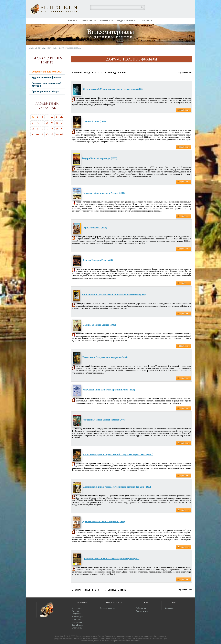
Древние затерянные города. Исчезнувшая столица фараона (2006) (117, 487)
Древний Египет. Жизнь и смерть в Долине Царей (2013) (111, 558)
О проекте (146, 21)
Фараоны (87, 21)
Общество (76, 614)
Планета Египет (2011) (94, 121)
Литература (77, 622)
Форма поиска (142, 611)
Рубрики (105, 21)
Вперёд (112, 72)
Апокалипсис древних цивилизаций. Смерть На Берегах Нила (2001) (118, 454)
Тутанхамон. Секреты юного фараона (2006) (105, 357)
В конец (122, 72)
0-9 (57, 135)
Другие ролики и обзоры (45, 91)
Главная (72, 21)
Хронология (77, 608)
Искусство (76, 619)
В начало (77, 72)
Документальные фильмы (47, 72)
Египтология (77, 628)
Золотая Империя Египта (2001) (99, 260)
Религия (75, 611)
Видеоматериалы (50, 48)
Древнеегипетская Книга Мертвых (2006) (104, 522)
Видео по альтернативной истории (46, 84)
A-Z (61, 135)
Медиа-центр (125, 21)
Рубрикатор (141, 608)
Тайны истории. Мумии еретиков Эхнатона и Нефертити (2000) (114, 295)
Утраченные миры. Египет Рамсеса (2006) (104, 420)
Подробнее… (184, 110)
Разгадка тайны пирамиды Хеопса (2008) (104, 193)
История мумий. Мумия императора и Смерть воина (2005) (113, 89)
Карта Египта (77, 625)
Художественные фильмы (46, 77)
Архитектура (77, 617)
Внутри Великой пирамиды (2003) (100, 158)
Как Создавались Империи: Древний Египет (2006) (109, 390)
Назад (87, 72)
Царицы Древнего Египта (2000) (99, 325)
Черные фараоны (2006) (95, 228)
